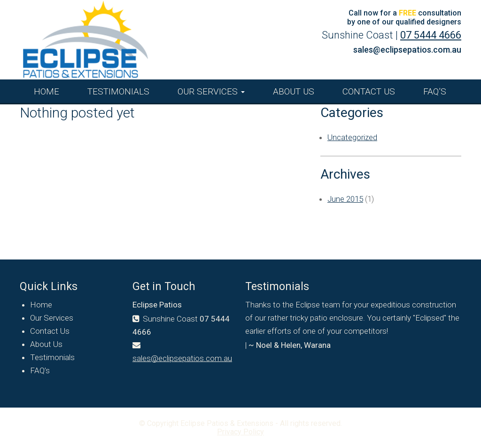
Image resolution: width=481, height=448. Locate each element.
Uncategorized (352, 137)
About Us (294, 91)
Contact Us (369, 91)
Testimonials (118, 91)
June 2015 (345, 199)
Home (47, 91)
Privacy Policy (240, 432)
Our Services (211, 91)
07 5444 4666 (431, 35)
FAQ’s (435, 91)
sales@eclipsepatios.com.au (407, 50)
